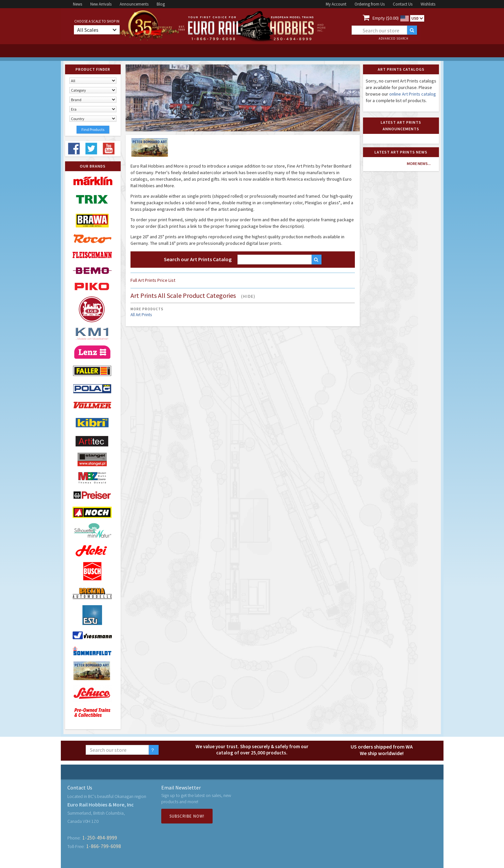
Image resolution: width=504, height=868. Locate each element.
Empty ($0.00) (386, 18)
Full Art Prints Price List (153, 280)
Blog (161, 4)
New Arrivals (101, 4)
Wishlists (428, 4)
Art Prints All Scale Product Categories (193, 296)
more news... (419, 163)
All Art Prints (141, 315)
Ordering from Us (370, 4)
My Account (336, 4)
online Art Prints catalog (413, 94)
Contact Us (403, 4)
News (78, 4)
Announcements (134, 4)
